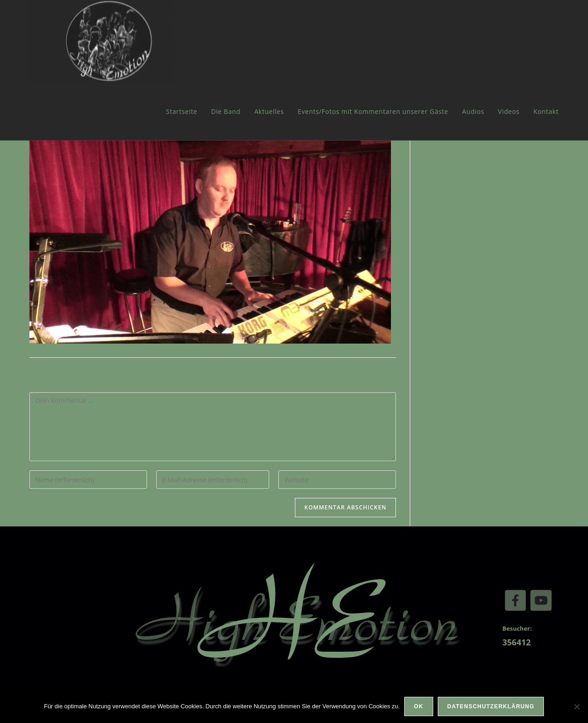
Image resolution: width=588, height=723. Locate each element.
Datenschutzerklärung (491, 706)
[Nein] (577, 706)
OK (418, 706)
